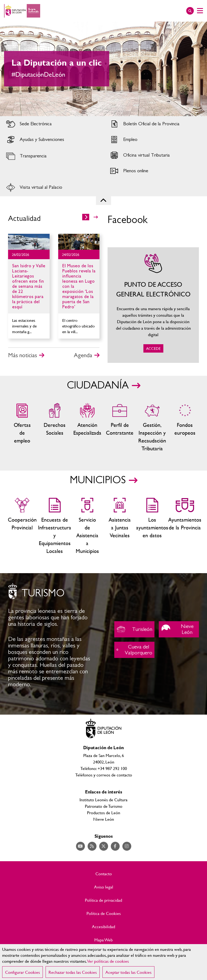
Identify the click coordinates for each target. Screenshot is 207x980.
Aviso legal (104, 887)
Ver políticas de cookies (108, 961)
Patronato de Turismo (104, 806)
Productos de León (104, 812)
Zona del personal (120, 428)
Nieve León (179, 629)
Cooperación (22, 526)
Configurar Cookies (23, 972)
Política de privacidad (103, 900)
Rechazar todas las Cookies (73, 972)
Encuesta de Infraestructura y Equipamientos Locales (55, 526)
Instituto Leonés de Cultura (103, 800)
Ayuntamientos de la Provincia (185, 526)
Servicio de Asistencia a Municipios (87, 526)
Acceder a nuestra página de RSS (92, 846)
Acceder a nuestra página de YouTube (80, 846)
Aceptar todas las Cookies (128, 972)
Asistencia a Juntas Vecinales (120, 526)
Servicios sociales (55, 428)
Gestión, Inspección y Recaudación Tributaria (152, 428)
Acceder (52, 124)
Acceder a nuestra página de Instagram (127, 846)
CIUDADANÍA (98, 386)
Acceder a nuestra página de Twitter (104, 846)
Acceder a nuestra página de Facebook (115, 846)
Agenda (83, 355)
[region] (103, 962)
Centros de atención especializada (87, 428)
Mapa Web (103, 940)
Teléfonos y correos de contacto (104, 775)
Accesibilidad (103, 927)
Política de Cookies (104, 913)
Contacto (104, 874)
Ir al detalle (29, 242)
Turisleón (134, 629)
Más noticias (23, 355)
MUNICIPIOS (98, 480)
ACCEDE (153, 305)
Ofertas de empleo (22, 428)
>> (96, 217)
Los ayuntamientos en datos (152, 526)
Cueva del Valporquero (134, 650)
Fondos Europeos (185, 428)
